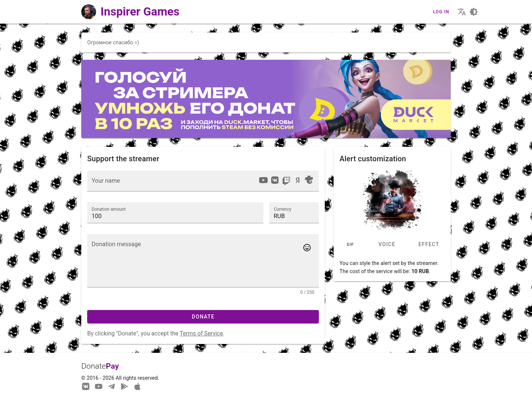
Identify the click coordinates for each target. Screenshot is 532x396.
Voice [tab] (387, 245)
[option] (263, 180)
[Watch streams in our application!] (137, 386)
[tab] (350, 245)
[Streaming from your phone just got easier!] (125, 386)
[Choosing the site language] (462, 12)
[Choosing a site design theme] (474, 12)
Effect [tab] (429, 245)
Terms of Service (201, 333)
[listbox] (286, 181)
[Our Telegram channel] (112, 386)
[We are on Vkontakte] (86, 386)
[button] (294, 213)
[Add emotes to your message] (307, 248)
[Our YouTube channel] (99, 386)
